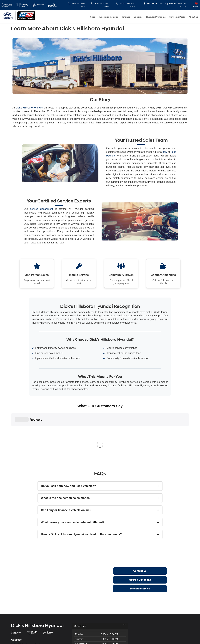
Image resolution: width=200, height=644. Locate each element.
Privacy (76, 637)
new (165, 152)
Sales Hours (100, 562)
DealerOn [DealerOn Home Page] (59, 637)
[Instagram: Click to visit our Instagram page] (20, 606)
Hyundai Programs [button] (156, 17)
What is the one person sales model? (66, 434)
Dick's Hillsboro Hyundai (29, 108)
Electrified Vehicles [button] (109, 17)
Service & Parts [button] (177, 17)
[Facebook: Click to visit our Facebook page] (13, 606)
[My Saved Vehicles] (193, 5)
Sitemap (68, 637)
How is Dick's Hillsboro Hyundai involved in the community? (81, 470)
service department (42, 209)
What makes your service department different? (73, 458)
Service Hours (100, 607)
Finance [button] (126, 17)
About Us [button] (193, 17)
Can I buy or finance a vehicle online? (66, 446)
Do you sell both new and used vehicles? (68, 421)
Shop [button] (93, 17)
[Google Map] (161, 590)
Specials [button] (138, 17)
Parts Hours (100, 613)
